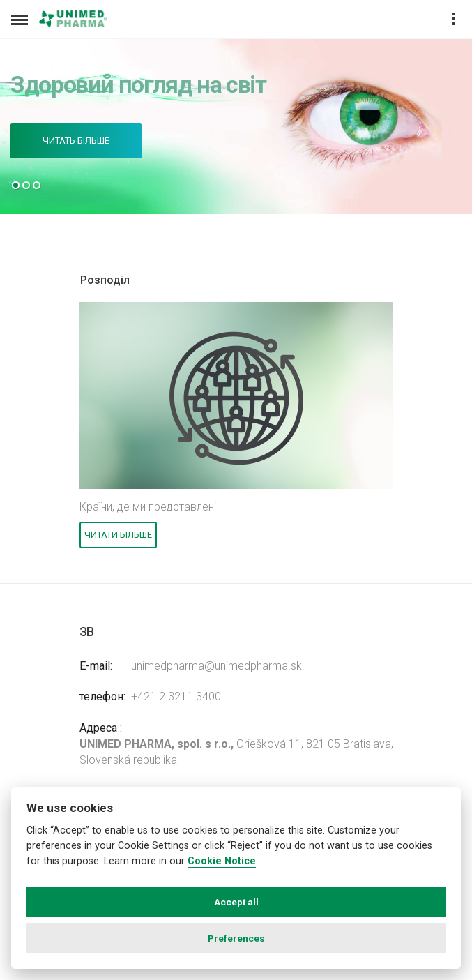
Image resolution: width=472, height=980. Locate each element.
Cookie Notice (222, 861)
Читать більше (76, 141)
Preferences (236, 938)
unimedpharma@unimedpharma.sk (216, 666)
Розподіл (105, 280)
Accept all (236, 902)
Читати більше (118, 535)
